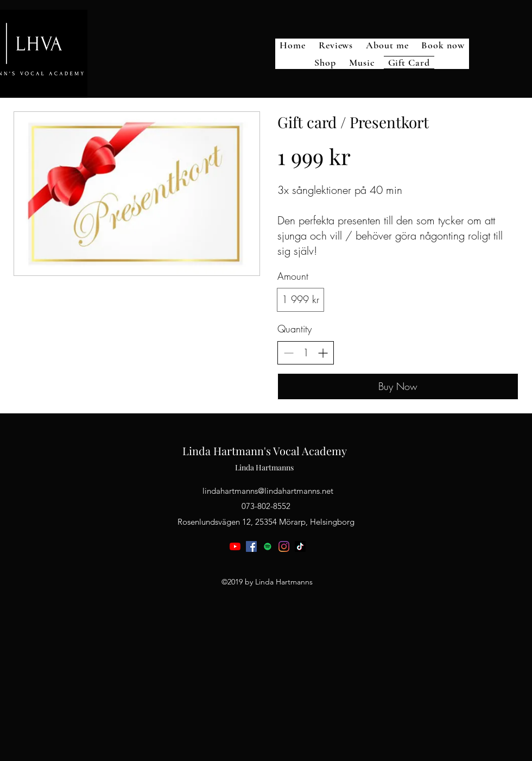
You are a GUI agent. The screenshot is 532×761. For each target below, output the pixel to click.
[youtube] (235, 546)
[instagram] (284, 546)
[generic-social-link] (268, 546)
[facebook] (251, 546)
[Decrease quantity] (289, 353)
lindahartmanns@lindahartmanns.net (268, 491)
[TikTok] (300, 546)
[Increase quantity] (323, 353)
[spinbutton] (306, 353)
